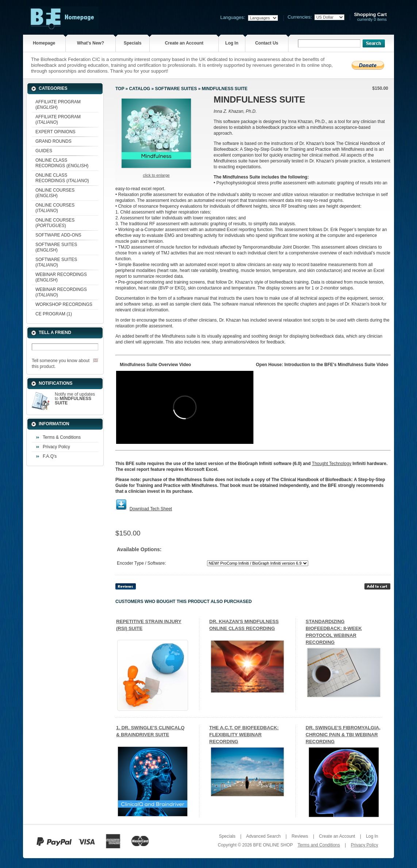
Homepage (44, 43)
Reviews (300, 836)
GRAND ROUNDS (53, 141)
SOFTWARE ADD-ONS (58, 235)
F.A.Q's (50, 456)
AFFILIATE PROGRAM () (58, 105)
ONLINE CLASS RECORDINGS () (62, 163)
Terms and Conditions (319, 845)
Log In (232, 43)
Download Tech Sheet (151, 509)
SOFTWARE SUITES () (56, 247)
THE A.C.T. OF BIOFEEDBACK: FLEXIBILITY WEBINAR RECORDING (244, 735)
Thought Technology (332, 464)
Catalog (140, 89)
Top (120, 89)
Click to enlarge (156, 175)
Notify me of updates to (75, 399)
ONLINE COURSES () (55, 193)
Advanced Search (263, 836)
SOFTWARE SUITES (176, 89)
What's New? (91, 43)
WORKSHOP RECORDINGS (64, 304)
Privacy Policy (56, 447)
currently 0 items (370, 17)
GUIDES (44, 151)
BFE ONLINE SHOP (273, 845)
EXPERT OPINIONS (56, 132)
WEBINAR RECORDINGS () (61, 277)
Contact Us (267, 43)
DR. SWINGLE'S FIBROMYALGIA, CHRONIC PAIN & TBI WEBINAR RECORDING (343, 735)
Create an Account (184, 43)
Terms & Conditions (62, 437)
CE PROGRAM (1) (54, 314)
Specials (133, 43)
